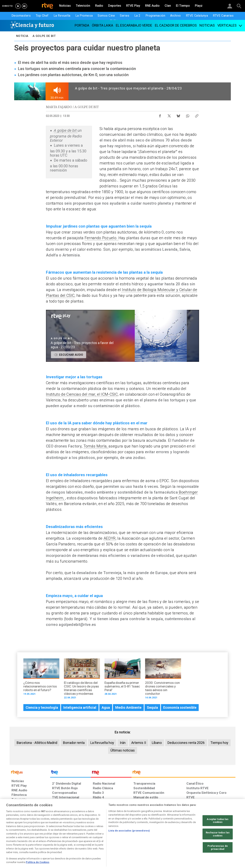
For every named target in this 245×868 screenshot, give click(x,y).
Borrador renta (74, 743)
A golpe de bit (66, 130)
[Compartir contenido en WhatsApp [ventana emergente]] (188, 115)
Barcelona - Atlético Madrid (37, 743)
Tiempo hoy (219, 743)
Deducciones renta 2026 (186, 743)
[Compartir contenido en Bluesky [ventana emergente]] (178, 115)
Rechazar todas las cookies (218, 849)
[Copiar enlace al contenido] (197, 115)
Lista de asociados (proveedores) (129, 846)
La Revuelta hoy (102, 743)
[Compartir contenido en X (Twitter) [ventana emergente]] (169, 115)
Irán (123, 743)
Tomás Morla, (96, 446)
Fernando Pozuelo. (102, 238)
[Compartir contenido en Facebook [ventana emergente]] (160, 115)
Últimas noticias (123, 750)
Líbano (157, 743)
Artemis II (139, 743)
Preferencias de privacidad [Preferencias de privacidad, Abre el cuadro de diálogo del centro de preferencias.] (218, 862)
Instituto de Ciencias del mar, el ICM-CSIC (82, 394)
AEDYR (110, 538)
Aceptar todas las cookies (218, 835)
